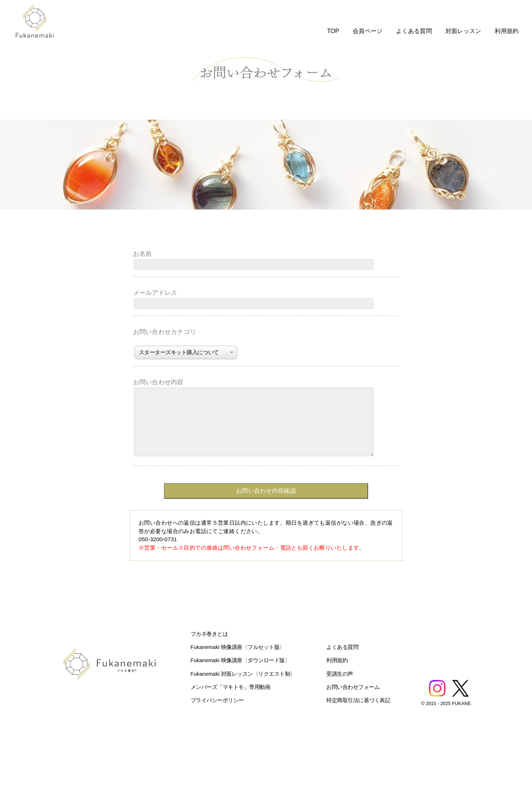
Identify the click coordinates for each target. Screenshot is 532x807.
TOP (333, 31)
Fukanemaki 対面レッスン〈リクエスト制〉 (243, 674)
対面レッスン (463, 31)
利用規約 (507, 31)
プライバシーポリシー (217, 700)
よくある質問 (414, 31)
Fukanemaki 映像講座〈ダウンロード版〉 (241, 661)
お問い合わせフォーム (353, 687)
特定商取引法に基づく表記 (358, 700)
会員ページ (368, 31)
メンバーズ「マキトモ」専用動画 (231, 687)
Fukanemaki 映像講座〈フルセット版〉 (238, 647)
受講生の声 (340, 674)
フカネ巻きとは (209, 634)
